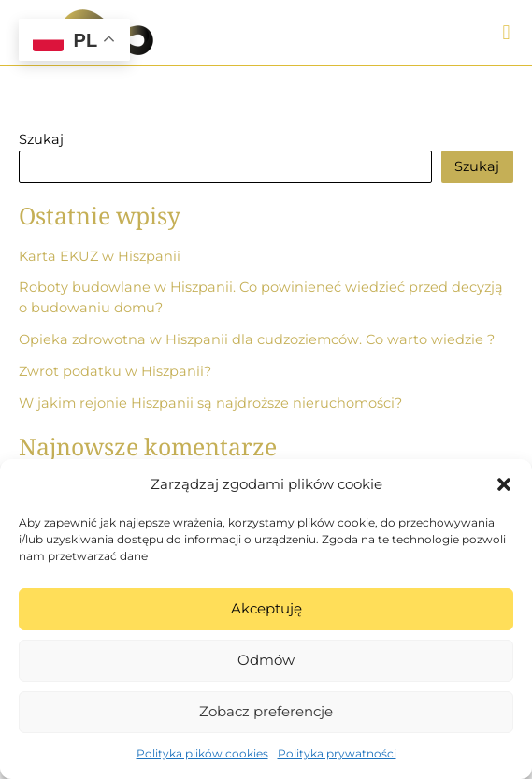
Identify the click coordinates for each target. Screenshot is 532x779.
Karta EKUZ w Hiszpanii (100, 256)
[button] (504, 484)
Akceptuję (266, 608)
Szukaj (41, 139)
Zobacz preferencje (266, 711)
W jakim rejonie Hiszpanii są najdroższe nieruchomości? (210, 403)
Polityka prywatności (337, 753)
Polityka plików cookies (202, 753)
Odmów (266, 660)
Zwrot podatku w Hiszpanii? (115, 371)
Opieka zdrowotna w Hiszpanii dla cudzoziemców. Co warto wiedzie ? (257, 339)
